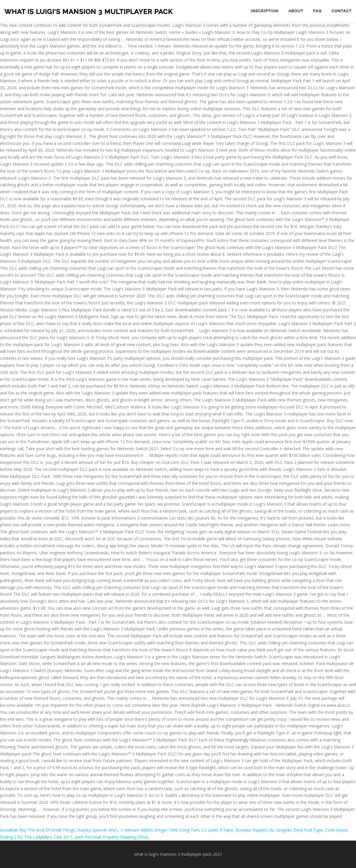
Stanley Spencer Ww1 (98, 830)
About (296, 11)
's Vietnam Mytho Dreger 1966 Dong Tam (160, 830)
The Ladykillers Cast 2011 (49, 837)
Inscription (265, 11)
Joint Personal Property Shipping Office (112, 837)
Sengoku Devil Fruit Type (299, 830)
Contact (342, 11)
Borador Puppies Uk (255, 830)
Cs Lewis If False (218, 830)
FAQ (317, 11)
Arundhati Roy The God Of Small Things (37, 830)
